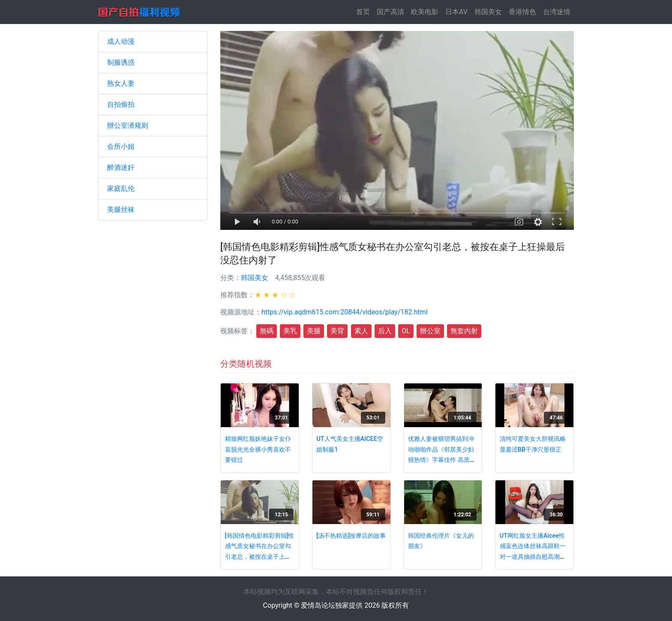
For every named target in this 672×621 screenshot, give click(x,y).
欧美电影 (425, 12)
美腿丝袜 (121, 210)
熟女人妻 (121, 83)
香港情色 (522, 12)
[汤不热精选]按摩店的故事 (351, 536)
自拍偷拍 (121, 104)
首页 (365, 11)
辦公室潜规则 (128, 125)
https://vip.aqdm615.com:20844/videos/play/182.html (345, 312)
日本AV (456, 12)
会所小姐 (121, 146)
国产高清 (390, 12)
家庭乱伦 (121, 188)
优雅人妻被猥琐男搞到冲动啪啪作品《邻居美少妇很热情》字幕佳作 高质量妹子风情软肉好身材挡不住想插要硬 (442, 460)
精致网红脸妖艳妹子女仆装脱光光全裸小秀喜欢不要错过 (258, 449)
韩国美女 (488, 12)
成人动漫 (121, 41)
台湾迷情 (557, 12)
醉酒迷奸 (121, 167)
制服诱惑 (121, 62)
